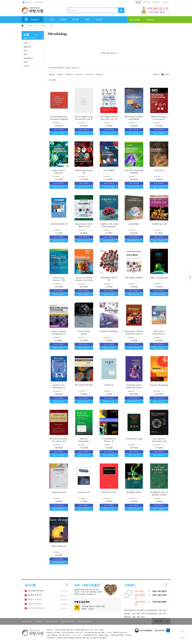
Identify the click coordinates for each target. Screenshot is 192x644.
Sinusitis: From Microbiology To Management (59, 387)
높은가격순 (89, 74)
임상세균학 (109, 385)
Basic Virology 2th (59, 546)
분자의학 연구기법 (109, 492)
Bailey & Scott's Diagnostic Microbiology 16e (59, 173)
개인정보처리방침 (67, 621)
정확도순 (60, 74)
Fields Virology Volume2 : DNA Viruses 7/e (59, 280)
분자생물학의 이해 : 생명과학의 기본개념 (159, 494)
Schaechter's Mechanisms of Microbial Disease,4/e (159, 334)
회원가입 (146, 2)
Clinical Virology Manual (84, 333)
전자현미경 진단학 (59, 492)
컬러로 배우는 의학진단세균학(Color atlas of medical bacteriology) (134, 334)
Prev (168, 14)
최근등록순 (53, 80)
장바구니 (166, 2)
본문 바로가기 (0, 0)
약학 (87, 20)
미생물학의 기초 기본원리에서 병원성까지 (109, 225)
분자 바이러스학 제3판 (84, 385)
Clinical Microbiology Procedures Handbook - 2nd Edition (59, 119)
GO (100, 584)
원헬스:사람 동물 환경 (159, 278)
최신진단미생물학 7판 (59, 224)
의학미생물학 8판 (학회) (109, 279)
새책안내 (151, 20)
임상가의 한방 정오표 (35, 608)
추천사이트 (161, 621)
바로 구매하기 (59, 130)
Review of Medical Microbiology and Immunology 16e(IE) (59, 334)
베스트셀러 (135, 20)
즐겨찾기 (27, 2)
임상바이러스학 (84, 492)
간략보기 (165, 74)
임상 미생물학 (109, 170)
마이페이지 (156, 2)
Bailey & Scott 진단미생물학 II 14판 (84, 225)
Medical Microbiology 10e (84, 172)
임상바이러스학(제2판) (109, 331)
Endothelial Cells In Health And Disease (134, 386)
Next (169, 14)
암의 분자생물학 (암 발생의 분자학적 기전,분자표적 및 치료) (84, 119)
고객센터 (39, 2)
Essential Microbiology (159, 385)
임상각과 (27, 47)
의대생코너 (28, 58)
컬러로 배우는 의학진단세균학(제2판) (134, 118)
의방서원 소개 (27, 621)
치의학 (99, 20)
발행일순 (52, 74)
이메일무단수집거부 (85, 621)
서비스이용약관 (51, 621)
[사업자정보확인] (76, 635)
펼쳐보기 (156, 74)
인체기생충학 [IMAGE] (134, 278)
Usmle (26, 66)
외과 (25, 54)
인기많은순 (99, 74)
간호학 (63, 20)
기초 (25, 43)
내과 (25, 51)
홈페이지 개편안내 (34, 599)
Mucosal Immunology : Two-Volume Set (59, 440)
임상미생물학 (134, 224)
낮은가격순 (79, 74)
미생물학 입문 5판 (159, 224)
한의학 (76, 20)
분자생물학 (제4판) (134, 492)
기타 (25, 62)
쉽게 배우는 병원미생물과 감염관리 (134, 172)
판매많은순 (69, 74)
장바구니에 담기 (59, 133)
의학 (52, 20)
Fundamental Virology (134, 439)
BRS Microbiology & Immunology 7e (159, 118)
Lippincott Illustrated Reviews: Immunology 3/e (84, 280)
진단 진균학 (159, 170)
